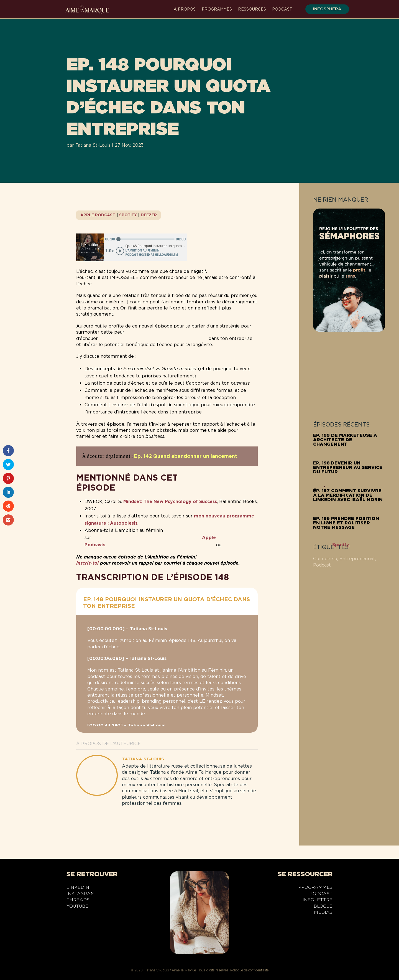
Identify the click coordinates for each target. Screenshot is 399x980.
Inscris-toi (87, 563)
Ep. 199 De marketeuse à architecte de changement (345, 440)
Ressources (252, 9)
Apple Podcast (98, 215)
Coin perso (325, 559)
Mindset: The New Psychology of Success (170, 502)
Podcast (282, 9)
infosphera (324, 9)
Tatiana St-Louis (93, 145)
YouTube (77, 907)
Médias (323, 913)
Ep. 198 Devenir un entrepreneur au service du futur (348, 467)
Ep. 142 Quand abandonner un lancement (186, 456)
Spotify (128, 215)
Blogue (323, 907)
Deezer (149, 215)
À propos (185, 9)
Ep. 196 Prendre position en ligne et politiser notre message (346, 523)
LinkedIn (78, 888)
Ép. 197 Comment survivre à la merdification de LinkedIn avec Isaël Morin (348, 495)
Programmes (217, 9)
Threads (78, 901)
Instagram (81, 895)
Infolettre (318, 901)
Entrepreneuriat (357, 559)
